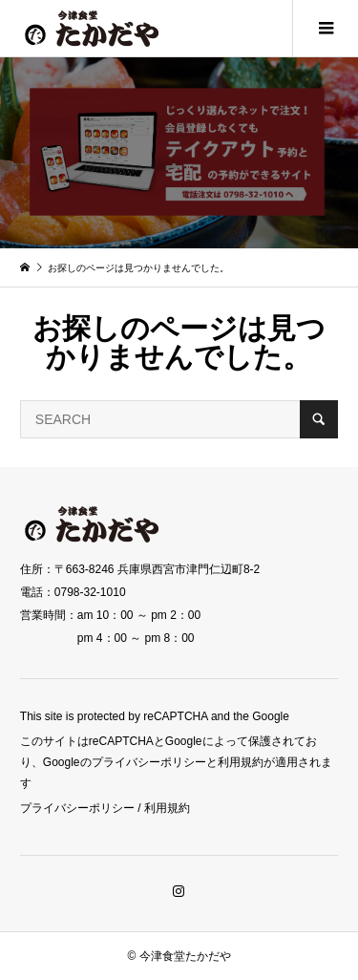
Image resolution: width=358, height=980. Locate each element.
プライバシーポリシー (77, 808)
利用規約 (167, 808)
